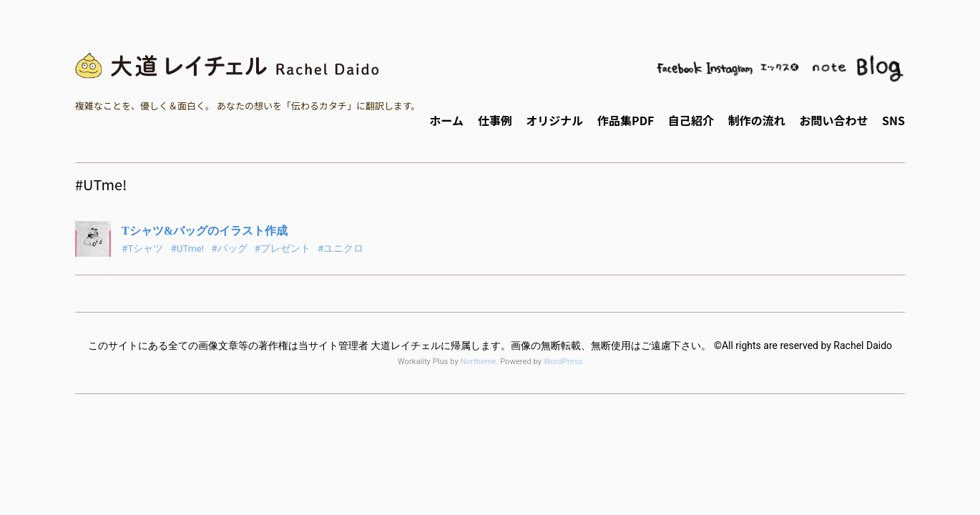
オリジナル (554, 120)
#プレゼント (283, 248)
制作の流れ (757, 120)
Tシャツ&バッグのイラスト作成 (205, 231)
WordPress (563, 362)
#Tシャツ (142, 248)
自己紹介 (691, 120)
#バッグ (229, 248)
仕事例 (495, 120)
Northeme (478, 362)
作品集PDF (626, 120)
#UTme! (187, 248)
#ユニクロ (340, 248)
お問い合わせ (833, 120)
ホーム (446, 120)
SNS (893, 120)
